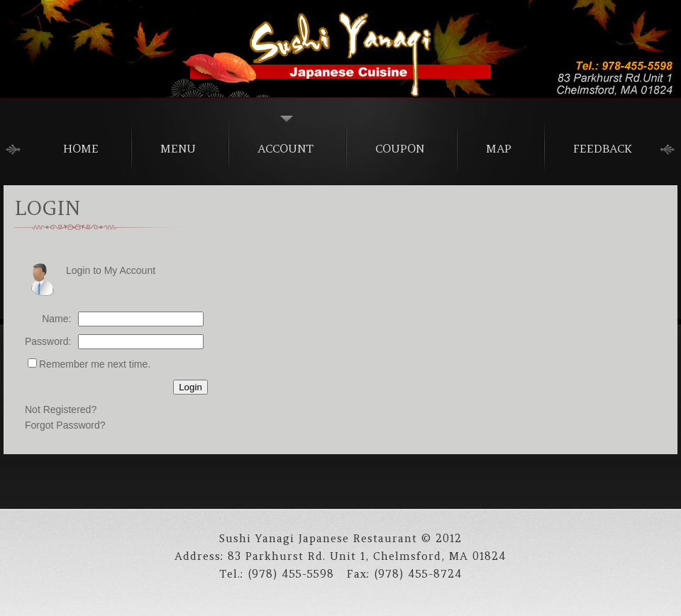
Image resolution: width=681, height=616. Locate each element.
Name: (56, 319)
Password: (48, 341)
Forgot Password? (65, 425)
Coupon (400, 148)
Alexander (340, 50)
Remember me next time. (95, 364)
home (81, 148)
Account (286, 148)
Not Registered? (61, 409)
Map (499, 148)
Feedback (603, 148)
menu (178, 148)
